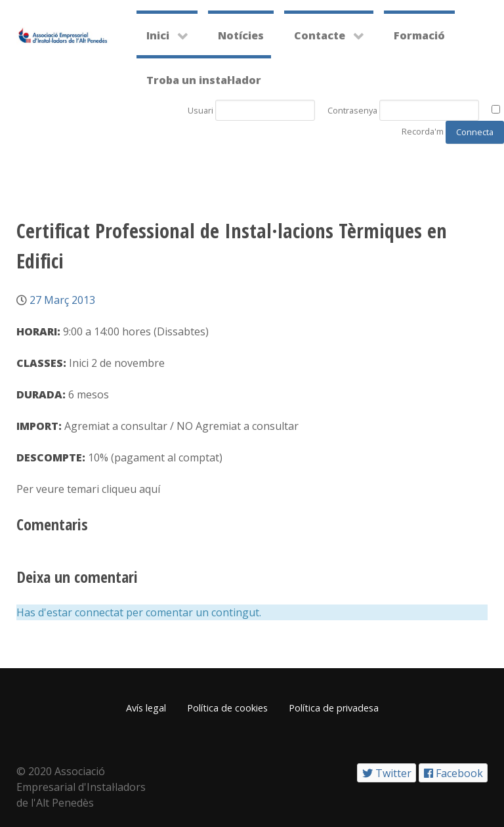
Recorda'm (423, 131)
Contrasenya (352, 110)
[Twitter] (387, 773)
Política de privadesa (334, 708)
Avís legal (146, 708)
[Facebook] (453, 773)
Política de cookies (227, 708)
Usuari (200, 110)
